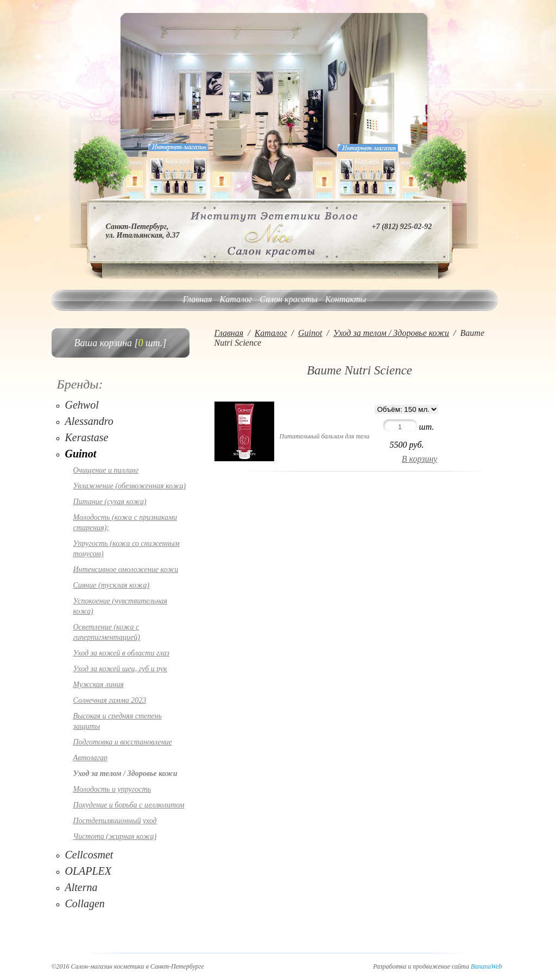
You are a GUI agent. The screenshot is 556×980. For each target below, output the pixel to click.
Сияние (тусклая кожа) (112, 585)
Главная (198, 299)
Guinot (81, 454)
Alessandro (89, 421)
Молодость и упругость (112, 789)
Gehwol (82, 405)
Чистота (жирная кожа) (115, 836)
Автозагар (90, 758)
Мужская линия (99, 685)
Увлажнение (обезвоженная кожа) (130, 486)
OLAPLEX (89, 871)
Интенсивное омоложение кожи (126, 569)
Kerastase (87, 437)
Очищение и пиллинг (106, 470)
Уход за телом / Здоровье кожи (125, 774)
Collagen (85, 903)
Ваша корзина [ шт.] (121, 343)
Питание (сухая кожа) (110, 502)
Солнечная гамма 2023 (110, 700)
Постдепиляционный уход (115, 821)
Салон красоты (288, 299)
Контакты (346, 299)
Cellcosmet (89, 855)
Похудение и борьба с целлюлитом (129, 805)
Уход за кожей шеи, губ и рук (120, 669)
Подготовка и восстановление (123, 742)
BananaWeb (486, 966)
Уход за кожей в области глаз (121, 653)
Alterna (81, 887)
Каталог (236, 299)
